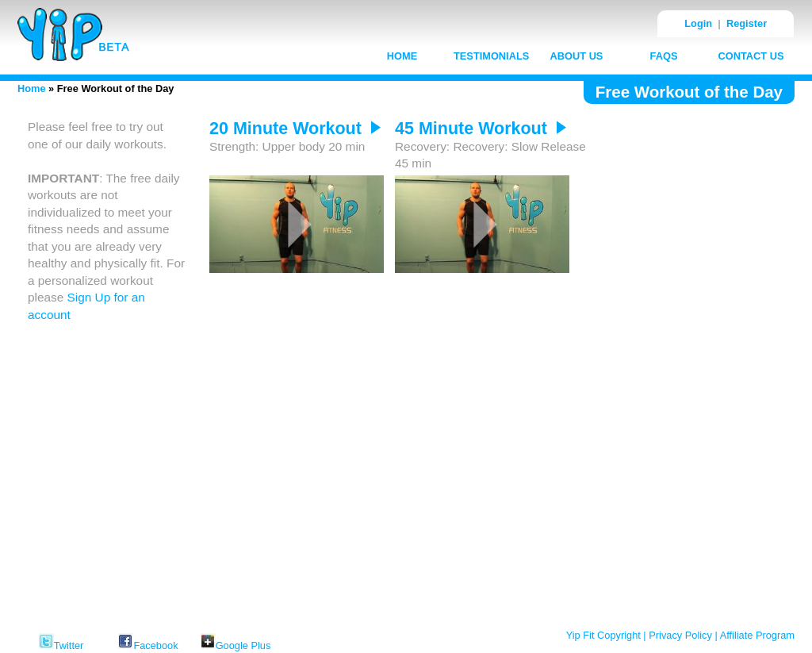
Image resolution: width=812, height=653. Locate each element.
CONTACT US (751, 56)
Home (32, 88)
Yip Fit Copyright (603, 635)
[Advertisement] (688, 356)
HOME (402, 56)
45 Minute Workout (481, 129)
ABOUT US (577, 56)
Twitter (61, 640)
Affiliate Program (757, 635)
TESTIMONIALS (491, 56)
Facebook (148, 640)
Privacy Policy (680, 635)
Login (698, 23)
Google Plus (236, 640)
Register (747, 23)
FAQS (664, 56)
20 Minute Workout (295, 129)
